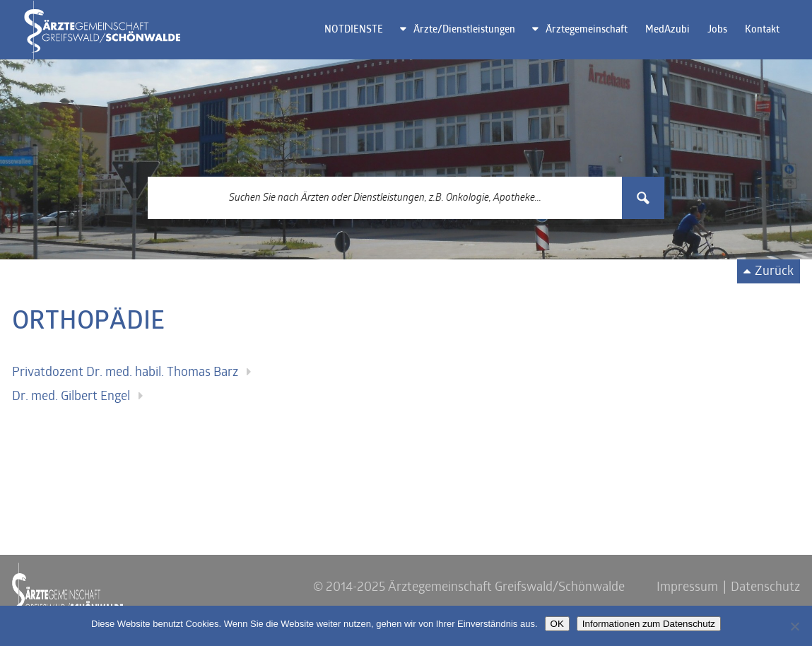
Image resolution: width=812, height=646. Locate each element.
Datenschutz (765, 588)
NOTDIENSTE (354, 30)
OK (557, 624)
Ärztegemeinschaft (587, 30)
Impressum (687, 588)
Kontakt (762, 30)
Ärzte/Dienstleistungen (464, 30)
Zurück (774, 272)
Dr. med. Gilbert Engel (71, 397)
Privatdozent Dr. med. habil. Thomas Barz (125, 373)
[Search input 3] (386, 198)
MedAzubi (667, 30)
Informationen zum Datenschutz (649, 624)
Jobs (717, 30)
